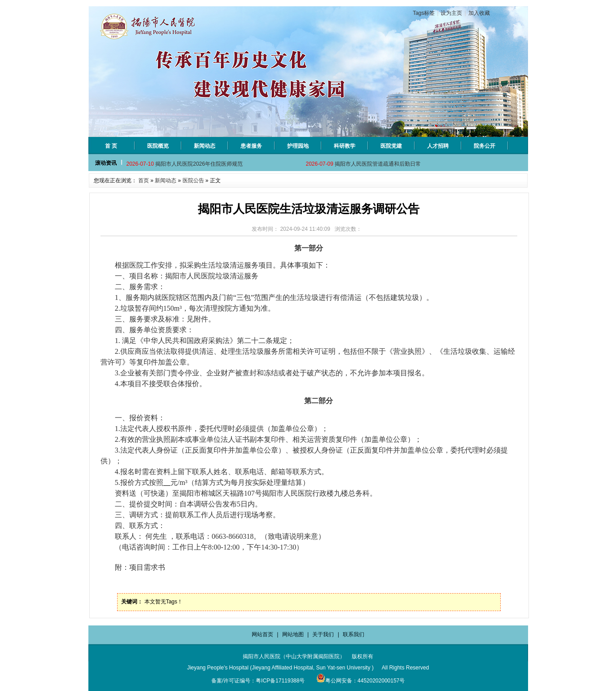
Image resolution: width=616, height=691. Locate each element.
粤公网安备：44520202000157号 (360, 681)
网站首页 (262, 634)
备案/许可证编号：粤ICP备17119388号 (258, 681)
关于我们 (323, 634)
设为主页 (451, 13)
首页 (144, 180)
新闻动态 (166, 180)
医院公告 (193, 180)
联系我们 (354, 634)
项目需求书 (147, 567)
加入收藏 (479, 13)
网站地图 (293, 634)
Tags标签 (424, 13)
